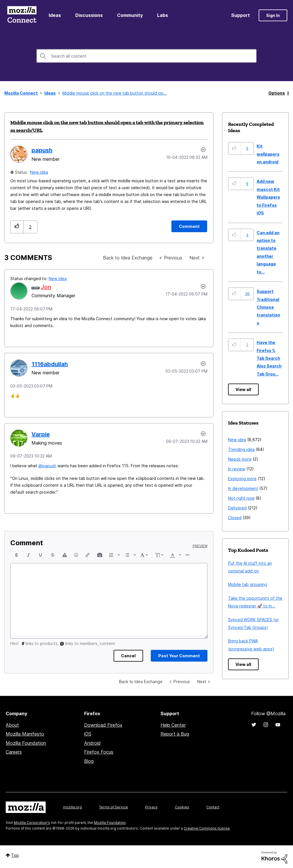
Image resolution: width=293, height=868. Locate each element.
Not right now (241, 498)
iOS (88, 734)
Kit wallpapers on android (268, 154)
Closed (235, 518)
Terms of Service (113, 807)
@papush (47, 466)
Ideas (55, 15)
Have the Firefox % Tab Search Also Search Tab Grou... (269, 358)
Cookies (182, 807)
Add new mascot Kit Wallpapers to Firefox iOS (268, 197)
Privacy (151, 807)
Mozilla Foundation (26, 743)
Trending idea (241, 449)
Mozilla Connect (22, 15)
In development (243, 488)
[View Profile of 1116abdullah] (50, 364)
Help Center (173, 725)
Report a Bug (175, 734)
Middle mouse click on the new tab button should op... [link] (115, 93)
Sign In (273, 15)
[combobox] (146, 56)
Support (240, 15)
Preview (200, 546)
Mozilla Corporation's (32, 823)
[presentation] (17, 555)
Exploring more (242, 479)
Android (92, 743)
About (12, 725)
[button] (17, 227)
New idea (39, 172)
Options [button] (277, 93)
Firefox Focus (99, 752)
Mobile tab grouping (248, 584)
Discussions (89, 15)
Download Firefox (103, 725)
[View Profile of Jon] (46, 287)
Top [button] (15, 855)
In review (237, 469)
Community (130, 15)
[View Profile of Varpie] (41, 434)
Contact (213, 807)
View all (243, 389)
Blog (89, 761)
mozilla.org (72, 807)
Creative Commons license (207, 828)
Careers (14, 752)
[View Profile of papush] (42, 150)
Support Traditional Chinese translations (268, 307)
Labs (163, 15)
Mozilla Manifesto (25, 734)
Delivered (237, 508)
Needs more (240, 459)
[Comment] (189, 226)
